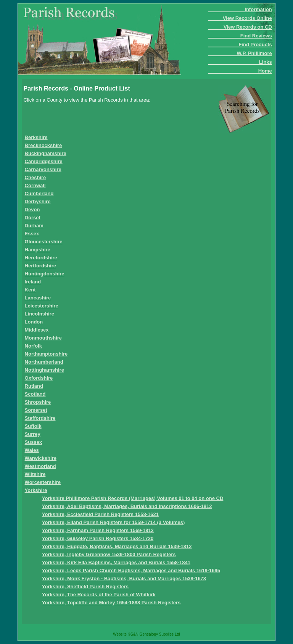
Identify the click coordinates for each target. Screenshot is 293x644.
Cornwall (35, 185)
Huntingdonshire (45, 274)
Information (258, 9)
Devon (32, 210)
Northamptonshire (46, 354)
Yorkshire (36, 490)
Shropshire (38, 402)
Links (266, 62)
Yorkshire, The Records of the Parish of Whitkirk (99, 595)
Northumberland (44, 362)
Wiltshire (35, 474)
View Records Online (247, 18)
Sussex (34, 442)
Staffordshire (40, 418)
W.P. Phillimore (254, 53)
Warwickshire (41, 458)
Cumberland (39, 193)
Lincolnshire (39, 314)
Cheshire (35, 177)
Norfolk (34, 346)
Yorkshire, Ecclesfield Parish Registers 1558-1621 (100, 514)
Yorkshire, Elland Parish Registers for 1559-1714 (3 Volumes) (113, 522)
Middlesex (37, 330)
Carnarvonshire (43, 169)
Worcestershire (43, 482)
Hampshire (38, 250)
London (34, 322)
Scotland (35, 394)
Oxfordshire (39, 378)
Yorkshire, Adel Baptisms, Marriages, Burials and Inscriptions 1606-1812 (127, 506)
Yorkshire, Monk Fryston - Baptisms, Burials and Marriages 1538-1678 (124, 578)
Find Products (255, 44)
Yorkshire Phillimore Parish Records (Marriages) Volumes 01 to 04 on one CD (133, 498)
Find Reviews (256, 36)
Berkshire (36, 137)
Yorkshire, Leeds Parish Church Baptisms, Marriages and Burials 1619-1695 (131, 570)
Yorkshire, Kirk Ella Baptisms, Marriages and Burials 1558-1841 (116, 562)
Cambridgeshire (44, 161)
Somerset (36, 410)
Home (265, 71)
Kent (30, 290)
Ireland (33, 282)
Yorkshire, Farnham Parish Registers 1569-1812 (98, 530)
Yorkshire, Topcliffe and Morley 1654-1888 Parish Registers (111, 603)
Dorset (33, 218)
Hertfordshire (40, 266)
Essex (32, 234)
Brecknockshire (43, 145)
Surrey (33, 434)
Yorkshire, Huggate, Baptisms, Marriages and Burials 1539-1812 (117, 546)
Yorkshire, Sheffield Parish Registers (85, 587)
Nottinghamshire (44, 370)
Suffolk (33, 426)
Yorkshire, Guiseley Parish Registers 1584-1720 (98, 538)
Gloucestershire (44, 242)
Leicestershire (42, 306)
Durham (34, 226)
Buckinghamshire (46, 153)
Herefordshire (41, 258)
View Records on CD (248, 27)
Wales (32, 450)
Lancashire (38, 298)
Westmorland (40, 466)
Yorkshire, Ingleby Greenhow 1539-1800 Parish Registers (109, 554)
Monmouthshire (43, 338)
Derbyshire (38, 201)
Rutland (34, 386)
